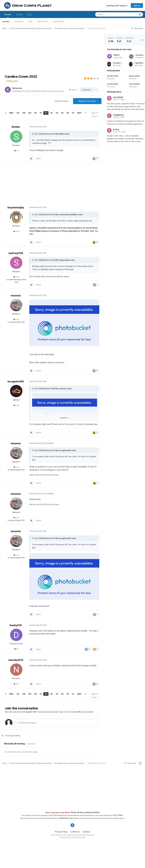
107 (18, 113)
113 (51, 113)
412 (16, 684)
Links (29, 14)
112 (46, 113)
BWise (62, 134)
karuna (19, 88)
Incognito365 (16, 381)
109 (30, 113)
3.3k (16, 277)
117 (73, 113)
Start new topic (62, 101)
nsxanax (16, 295)
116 (68, 113)
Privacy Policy (93, 812)
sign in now (64, 712)
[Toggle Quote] (33, 134)
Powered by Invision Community (72, 837)
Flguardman (64, 260)
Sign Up (137, 5)
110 (35, 113)
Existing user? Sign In (117, 6)
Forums (6, 21)
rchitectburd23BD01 (68, 214)
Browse (8, 16)
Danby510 (16, 625)
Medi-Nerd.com (66, 818)
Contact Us (75, 832)
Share (73, 90)
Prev (11, 113)
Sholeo (16, 127)
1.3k (16, 319)
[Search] (109, 14)
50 (16, 151)
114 (57, 113)
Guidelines (19, 21)
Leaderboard (59, 21)
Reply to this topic (87, 101)
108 (24, 113)
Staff (30, 21)
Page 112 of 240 (95, 115)
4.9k (16, 231)
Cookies (86, 832)
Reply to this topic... (27, 723)
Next (80, 113)
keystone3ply (16, 207)
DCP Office (118, 815)
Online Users (43, 21)
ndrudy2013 (16, 660)
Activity (19, 14)
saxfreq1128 (16, 253)
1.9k (16, 405)
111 (41, 113)
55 (16, 649)
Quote (38, 158)
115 (62, 113)
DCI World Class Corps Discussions (48, 91)
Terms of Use (77, 812)
